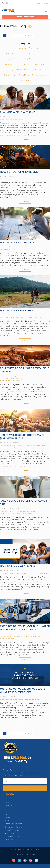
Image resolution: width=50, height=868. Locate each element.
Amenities (21, 48)
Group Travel (18, 119)
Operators (24, 64)
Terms (18, 855)
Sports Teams (10, 75)
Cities (7, 814)
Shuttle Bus (37, 70)
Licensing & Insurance (14, 824)
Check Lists (34, 48)
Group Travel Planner (13, 827)
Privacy (24, 855)
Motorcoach (10, 64)
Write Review (11, 806)
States (7, 817)
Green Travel (40, 54)
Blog (7, 803)
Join (25, 788)
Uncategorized (39, 75)
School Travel (22, 70)
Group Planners (12, 59)
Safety (10, 70)
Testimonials (10, 833)
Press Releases (38, 64)
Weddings (25, 80)
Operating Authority (13, 830)
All (12, 48)
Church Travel (10, 54)
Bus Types (9, 821)
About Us (9, 799)
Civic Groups (26, 54)
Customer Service (12, 837)
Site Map (31, 855)
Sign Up (45, 3)
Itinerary (41, 59)
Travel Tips (24, 75)
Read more (25, 139)
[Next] (32, 36)
